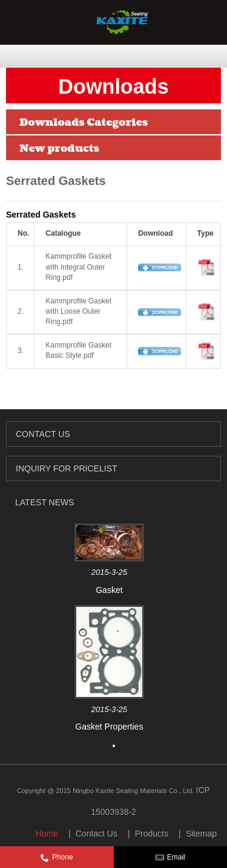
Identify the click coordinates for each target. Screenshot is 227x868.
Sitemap (201, 834)
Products (152, 834)
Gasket (109, 590)
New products (59, 148)
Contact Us (97, 834)
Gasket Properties (109, 727)
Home (47, 834)
